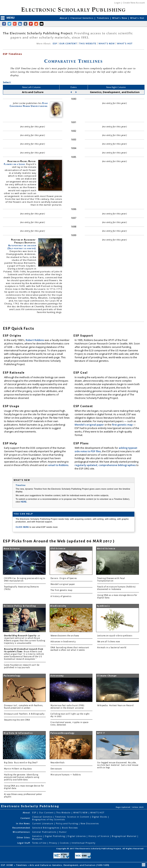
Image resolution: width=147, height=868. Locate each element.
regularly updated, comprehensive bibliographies (105, 465)
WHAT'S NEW (107, 44)
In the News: (23, 824)
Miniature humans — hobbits (66, 775)
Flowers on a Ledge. (15, 164)
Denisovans (56, 769)
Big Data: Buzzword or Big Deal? (21, 763)
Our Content (47, 813)
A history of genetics (61, 596)
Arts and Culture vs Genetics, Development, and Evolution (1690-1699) (70, 865)
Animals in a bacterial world (112, 648)
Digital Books (100, 817)
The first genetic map (61, 590)
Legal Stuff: (24, 843)
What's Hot (137, 18)
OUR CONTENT (68, 44)
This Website (64, 813)
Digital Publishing (55, 836)
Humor (63, 832)
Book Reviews (70, 828)
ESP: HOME (7, 865)
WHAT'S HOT (125, 44)
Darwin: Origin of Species (64, 578)
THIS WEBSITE (88, 44)
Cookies (65, 843)
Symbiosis (103, 606)
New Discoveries (90, 824)
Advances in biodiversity (63, 642)
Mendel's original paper (90, 425)
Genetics (37, 836)
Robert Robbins (35, 340)
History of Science (99, 836)
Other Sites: (24, 838)
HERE (24, 502)
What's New (120, 18)
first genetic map (123, 425)
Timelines (103, 18)
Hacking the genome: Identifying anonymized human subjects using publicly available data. (22, 777)
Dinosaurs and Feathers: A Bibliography (24, 714)
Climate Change (107, 676)
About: (27, 813)
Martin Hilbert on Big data (18, 769)
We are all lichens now (109, 642)
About (64, 18)
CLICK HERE (23, 527)
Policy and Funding (67, 824)
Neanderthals (58, 763)
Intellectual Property (84, 843)
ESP (55, 44)
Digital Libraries (77, 836)
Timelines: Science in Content (73, 817)
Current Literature (43, 824)
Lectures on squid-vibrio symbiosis (115, 636)
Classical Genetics (82, 18)
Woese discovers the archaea (65, 636)
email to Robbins (58, 465)
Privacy (53, 843)
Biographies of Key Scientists (49, 819)
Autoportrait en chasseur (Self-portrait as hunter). (22, 247)
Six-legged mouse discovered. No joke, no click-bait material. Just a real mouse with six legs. (118, 765)
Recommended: (22, 828)
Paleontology (12, 676)
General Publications (45, 832)
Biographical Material (125, 836)
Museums (37, 839)
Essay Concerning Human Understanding (29, 105)
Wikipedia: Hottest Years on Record (115, 705)
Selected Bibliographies (46, 828)
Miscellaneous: (22, 832)
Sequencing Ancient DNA (17, 720)
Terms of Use (40, 843)
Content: (26, 818)
